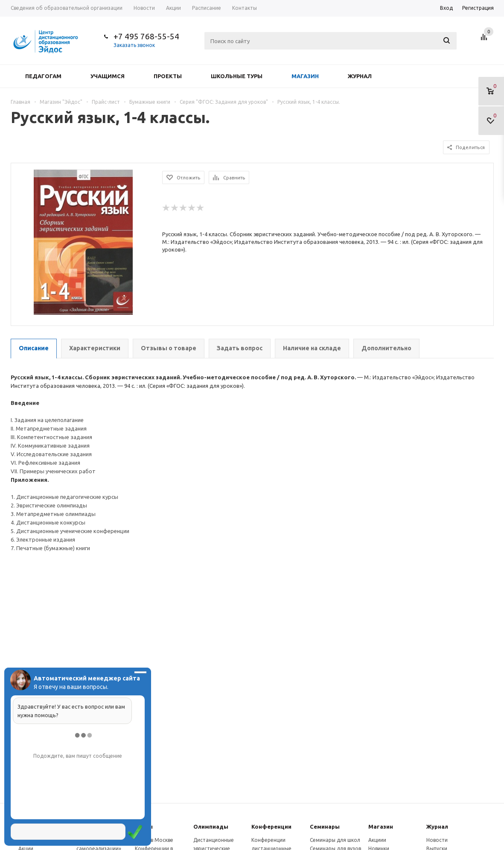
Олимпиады (211, 827)
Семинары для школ (335, 840)
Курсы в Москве (154, 840)
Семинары (325, 827)
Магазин (305, 76)
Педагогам (43, 76)
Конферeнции (271, 827)
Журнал (360, 76)
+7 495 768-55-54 (146, 36)
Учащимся (108, 76)
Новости (437, 840)
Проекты (168, 76)
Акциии (377, 840)
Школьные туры (237, 76)
